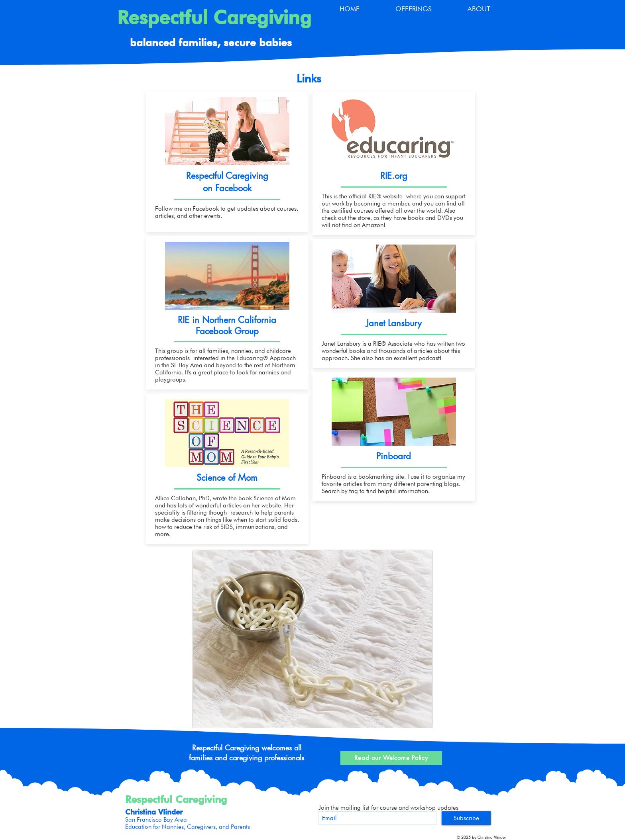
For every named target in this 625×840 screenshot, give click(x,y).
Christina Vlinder (154, 812)
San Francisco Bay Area (156, 820)
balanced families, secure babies (211, 42)
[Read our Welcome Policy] (391, 758)
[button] (414, 9)
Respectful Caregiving (214, 18)
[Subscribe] (466, 818)
